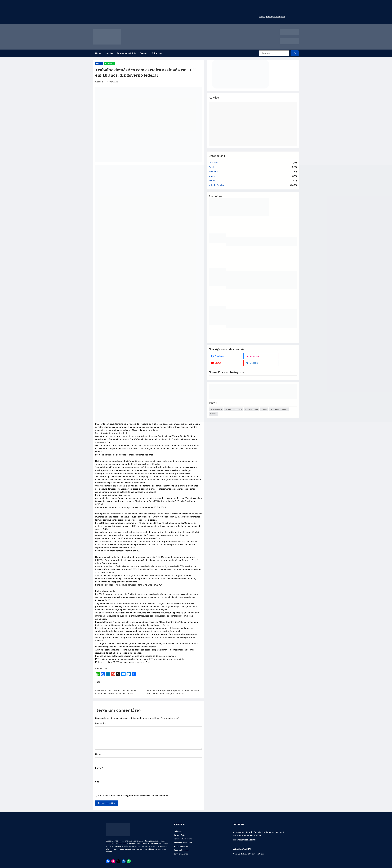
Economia (115, 64)
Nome (99, 720)
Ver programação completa (272, 17)
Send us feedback (173, 816)
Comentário (101, 689)
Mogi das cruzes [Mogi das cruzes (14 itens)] (283, 403)
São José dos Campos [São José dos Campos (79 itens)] (259, 408)
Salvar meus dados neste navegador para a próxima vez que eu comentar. (133, 762)
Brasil (105, 64)
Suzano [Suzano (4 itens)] (244, 408)
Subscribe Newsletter (174, 809)
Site (97, 748)
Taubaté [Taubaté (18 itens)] (274, 408)
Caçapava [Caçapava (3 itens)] (260, 403)
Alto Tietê (245, 162)
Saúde (243, 180)
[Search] (295, 53)
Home (98, 53)
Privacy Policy (171, 801)
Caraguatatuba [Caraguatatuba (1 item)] (247, 403)
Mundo (243, 175)
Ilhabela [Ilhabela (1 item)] (270, 403)
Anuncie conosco (172, 812)
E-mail (99, 734)
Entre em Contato (172, 820)
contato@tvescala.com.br (241, 806)
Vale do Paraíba (248, 184)
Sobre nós (169, 797)
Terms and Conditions (174, 805)
